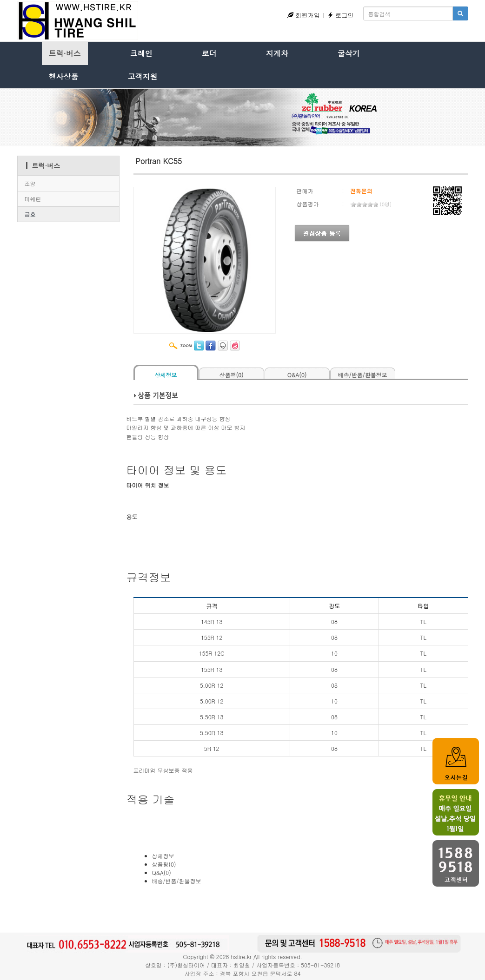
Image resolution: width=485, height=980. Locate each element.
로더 (209, 53)
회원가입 (304, 15)
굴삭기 (349, 53)
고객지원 (143, 76)
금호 (30, 214)
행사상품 (64, 76)
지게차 (277, 53)
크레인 (141, 53)
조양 (30, 183)
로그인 (341, 15)
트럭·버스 (65, 53)
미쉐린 (33, 199)
